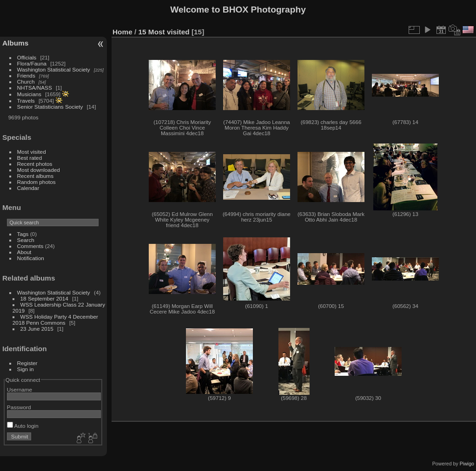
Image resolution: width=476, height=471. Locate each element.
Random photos (36, 182)
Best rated (30, 158)
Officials (27, 57)
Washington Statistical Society (54, 69)
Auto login (23, 426)
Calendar (28, 188)
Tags (23, 234)
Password (19, 407)
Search (26, 240)
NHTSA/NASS (35, 88)
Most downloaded (39, 170)
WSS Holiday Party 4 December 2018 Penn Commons (55, 320)
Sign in (26, 369)
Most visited (32, 152)
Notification (31, 258)
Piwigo (467, 464)
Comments (30, 246)
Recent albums (35, 176)
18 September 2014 (44, 298)
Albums (15, 43)
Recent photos (35, 164)
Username (20, 389)
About (24, 252)
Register (27, 363)
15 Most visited (164, 32)
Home (122, 32)
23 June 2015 (37, 329)
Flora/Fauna (32, 63)
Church (26, 82)
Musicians (29, 94)
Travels (26, 101)
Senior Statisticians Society (50, 107)
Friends (26, 75)
